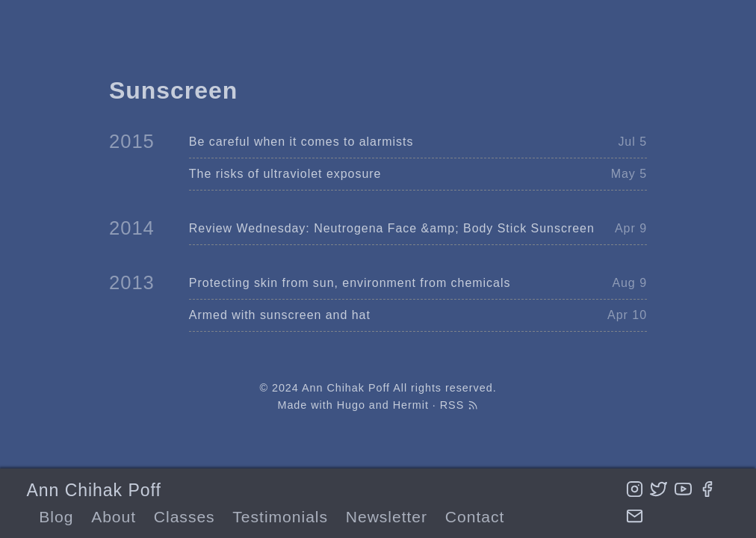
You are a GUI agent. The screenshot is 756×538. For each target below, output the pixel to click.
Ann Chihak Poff (93, 490)
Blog (56, 517)
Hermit (411, 405)
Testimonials (280, 517)
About (114, 517)
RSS (459, 405)
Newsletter (387, 517)
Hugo (351, 405)
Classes (185, 517)
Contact (475, 517)
